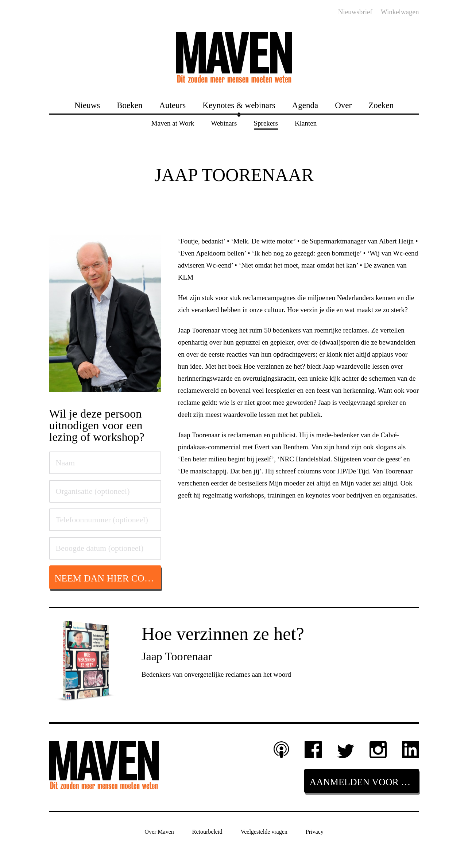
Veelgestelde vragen (264, 831)
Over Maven (159, 831)
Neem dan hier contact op (108, 578)
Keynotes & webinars (239, 105)
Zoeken (381, 105)
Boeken (129, 105)
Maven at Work (173, 123)
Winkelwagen (400, 12)
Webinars (224, 123)
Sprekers (266, 123)
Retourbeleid (207, 831)
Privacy (315, 831)
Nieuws (87, 105)
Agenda (305, 105)
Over (343, 105)
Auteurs (172, 105)
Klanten (306, 123)
